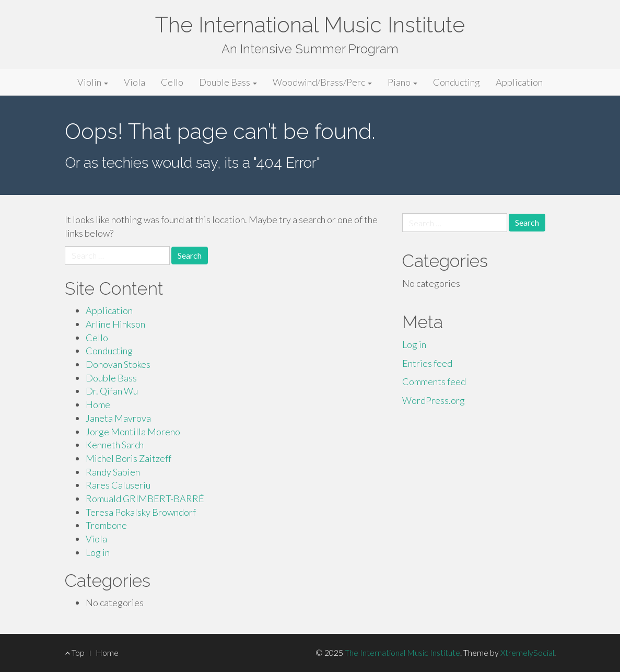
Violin (93, 82)
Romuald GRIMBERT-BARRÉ (145, 499)
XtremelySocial (527, 652)
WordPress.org (434, 400)
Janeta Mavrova (118, 418)
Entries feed (427, 363)
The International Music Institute (310, 25)
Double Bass (228, 82)
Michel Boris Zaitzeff (128, 458)
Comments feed (434, 381)
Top (75, 652)
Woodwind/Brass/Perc (322, 82)
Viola (134, 82)
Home (98, 404)
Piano (402, 82)
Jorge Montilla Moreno (133, 432)
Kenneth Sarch (115, 445)
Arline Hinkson (115, 324)
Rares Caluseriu (118, 485)
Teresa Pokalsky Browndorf (141, 512)
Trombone (106, 525)
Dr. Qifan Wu (112, 391)
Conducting (457, 82)
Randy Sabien (113, 472)
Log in (98, 552)
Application (519, 82)
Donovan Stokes (118, 364)
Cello (172, 82)
